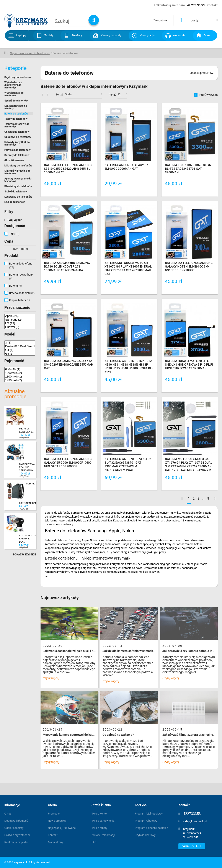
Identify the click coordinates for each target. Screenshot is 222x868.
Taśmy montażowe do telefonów (17, 125)
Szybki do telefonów (16, 101)
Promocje (54, 814)
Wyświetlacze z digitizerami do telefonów (13, 85)
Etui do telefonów (15, 202)
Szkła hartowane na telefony (16, 107)
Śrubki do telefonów (16, 192)
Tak (14, 234)
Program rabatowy (146, 821)
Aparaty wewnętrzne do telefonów (18, 180)
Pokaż (112, 95)
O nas (8, 814)
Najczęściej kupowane (62, 828)
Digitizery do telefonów (18, 77)
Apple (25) (20, 316)
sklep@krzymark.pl (195, 821)
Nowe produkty (57, 821)
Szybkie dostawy (145, 835)
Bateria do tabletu (22, 293)
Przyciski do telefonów (17, 150)
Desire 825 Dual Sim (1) (20, 346)
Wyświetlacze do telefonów (14, 94)
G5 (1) (20, 354)
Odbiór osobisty (14, 828)
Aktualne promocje (15, 394)
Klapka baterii (20, 300)
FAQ (94, 842)
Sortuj (59, 94)
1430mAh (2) (20, 380)
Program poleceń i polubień (151, 828)
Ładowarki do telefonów (18, 197)
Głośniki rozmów (14, 160)
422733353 (192, 814)
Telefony (77, 35)
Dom (207, 35)
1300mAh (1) (20, 377)
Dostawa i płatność (16, 821)
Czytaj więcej (51, 678)
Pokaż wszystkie (25, 555)
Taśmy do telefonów (16, 119)
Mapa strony (55, 842)
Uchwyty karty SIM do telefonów (17, 144)
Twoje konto (99, 814)
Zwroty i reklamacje (104, 835)
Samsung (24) (20, 320)
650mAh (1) (20, 369)
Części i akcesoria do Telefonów (30, 53)
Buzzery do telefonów (17, 155)
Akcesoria (179, 35)
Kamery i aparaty (111, 35)
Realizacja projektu (16, 842)
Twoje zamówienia (103, 821)
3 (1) (20, 343)
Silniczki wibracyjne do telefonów (17, 172)
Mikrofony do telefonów (18, 166)
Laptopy (21, 35)
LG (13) (20, 323)
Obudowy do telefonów (18, 137)
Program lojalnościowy (149, 814)
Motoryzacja (147, 35)
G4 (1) (20, 350)
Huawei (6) (20, 327)
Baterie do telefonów (16, 114)
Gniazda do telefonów (17, 132)
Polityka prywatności (17, 835)
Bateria (16, 286)
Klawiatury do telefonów (18, 186)
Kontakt (53, 835)
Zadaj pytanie (192, 846)
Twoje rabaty (99, 828)
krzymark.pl (20, 862)
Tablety (49, 35)
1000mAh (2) (20, 373)
